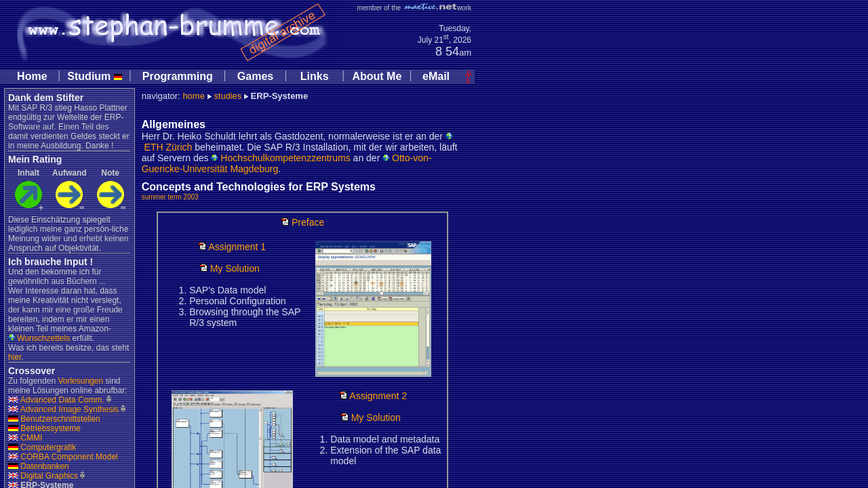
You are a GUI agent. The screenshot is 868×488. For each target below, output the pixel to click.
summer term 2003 (170, 197)
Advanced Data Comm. (56, 400)
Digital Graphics (43, 476)
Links (315, 76)
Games (255, 76)
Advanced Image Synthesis (63, 409)
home (194, 96)
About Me (377, 76)
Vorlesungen (80, 381)
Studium (94, 76)
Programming (178, 76)
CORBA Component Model (63, 457)
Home (32, 76)
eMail (436, 76)
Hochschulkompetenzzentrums (280, 158)
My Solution (230, 268)
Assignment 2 (373, 396)
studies (228, 96)
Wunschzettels (39, 338)
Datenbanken (39, 466)
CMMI (25, 438)
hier (15, 357)
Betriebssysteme (44, 428)
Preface (302, 222)
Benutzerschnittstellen (54, 419)
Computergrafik (42, 447)
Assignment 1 (232, 247)
